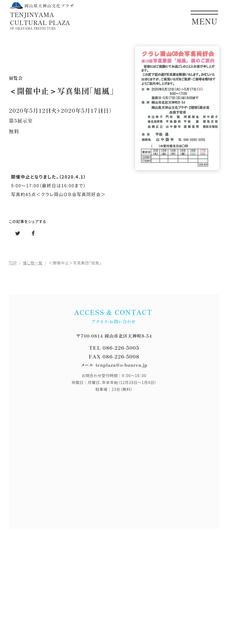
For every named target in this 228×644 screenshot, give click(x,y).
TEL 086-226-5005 (114, 348)
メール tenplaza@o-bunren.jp (114, 365)
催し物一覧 (33, 263)
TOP (13, 263)
